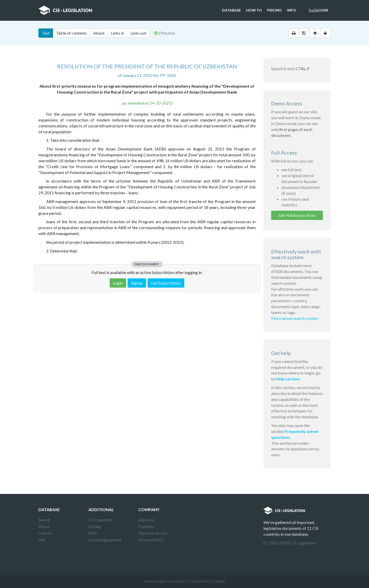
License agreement (105, 540)
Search (44, 520)
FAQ (93, 533)
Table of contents (71, 33)
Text (46, 33)
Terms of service (153, 533)
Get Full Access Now (297, 215)
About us (146, 520)
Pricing (274, 10)
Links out (138, 33)
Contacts (146, 526)
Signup (137, 283)
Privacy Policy (151, 540)
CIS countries (100, 520)
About (99, 33)
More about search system (295, 318)
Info (291, 10)
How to (254, 10)
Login (318, 11)
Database (231, 10)
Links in (117, 33)
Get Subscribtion (166, 283)
